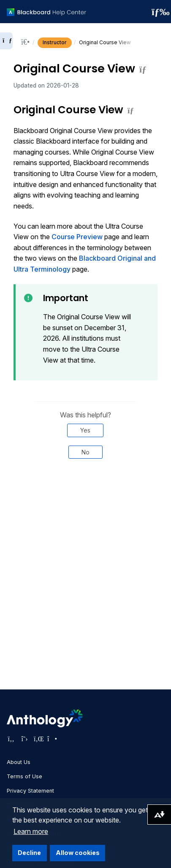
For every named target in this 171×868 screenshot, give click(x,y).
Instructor (55, 42)
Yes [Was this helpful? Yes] (85, 430)
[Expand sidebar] (6, 41)
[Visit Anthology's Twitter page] (24, 739)
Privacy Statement (30, 791)
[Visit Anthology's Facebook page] (11, 739)
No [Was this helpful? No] (85, 452)
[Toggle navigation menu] (158, 12)
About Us (19, 762)
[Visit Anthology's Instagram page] (52, 739)
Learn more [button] (31, 831)
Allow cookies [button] (78, 853)
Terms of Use (24, 776)
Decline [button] (29, 853)
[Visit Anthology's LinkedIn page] (38, 739)
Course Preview (77, 237)
